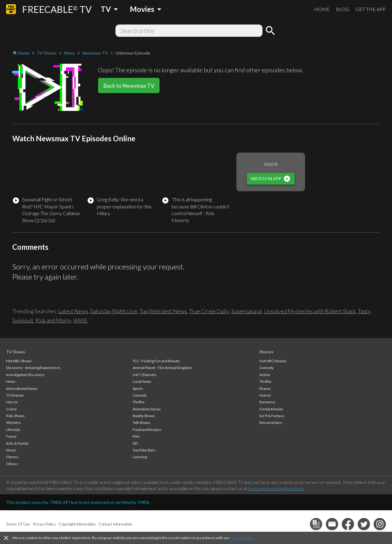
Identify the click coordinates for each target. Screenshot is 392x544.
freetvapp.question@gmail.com (276, 488)
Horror (12, 402)
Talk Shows (141, 422)
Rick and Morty (53, 320)
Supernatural (247, 311)
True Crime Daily (209, 311)
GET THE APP (371, 9)
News (11, 381)
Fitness (12, 457)
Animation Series (147, 409)
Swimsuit (23, 320)
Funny (11, 436)
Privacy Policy (241, 538)
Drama (265, 388)
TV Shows (16, 352)
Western (13, 422)
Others (12, 464)
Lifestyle (13, 430)
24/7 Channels (145, 375)
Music (11, 450)
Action (265, 375)
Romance (267, 402)
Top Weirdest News (163, 311)
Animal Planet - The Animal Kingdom (162, 368)
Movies (266, 352)
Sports (138, 388)
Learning (140, 457)
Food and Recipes (147, 430)
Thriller (139, 402)
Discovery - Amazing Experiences (33, 368)
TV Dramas (15, 395)
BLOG (343, 9)
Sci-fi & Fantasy (272, 416)
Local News (142, 381)
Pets (136, 436)
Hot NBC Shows (19, 361)
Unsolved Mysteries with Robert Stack (310, 311)
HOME (322, 9)
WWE (80, 320)
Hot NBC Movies (273, 361)
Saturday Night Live (114, 311)
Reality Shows (144, 416)
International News (22, 388)
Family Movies (271, 409)
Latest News (73, 311)
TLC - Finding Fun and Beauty (156, 361)
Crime (11, 409)
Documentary (271, 422)
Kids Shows (15, 416)
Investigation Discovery (25, 375)
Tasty (364, 311)
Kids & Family (17, 443)
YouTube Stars (144, 450)
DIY (135, 443)
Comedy (140, 395)
